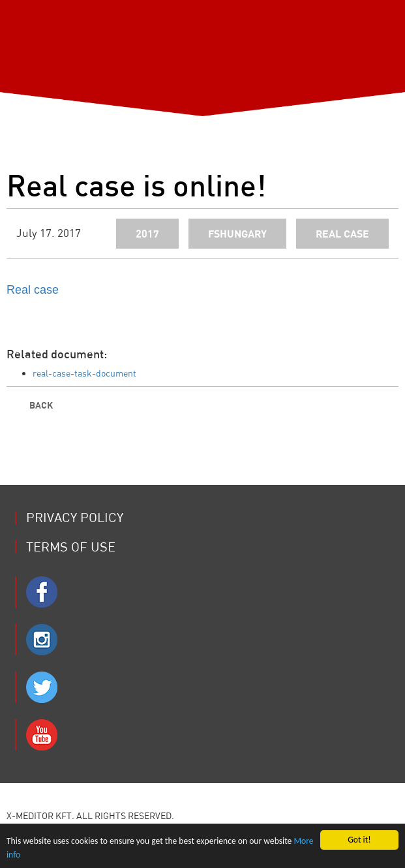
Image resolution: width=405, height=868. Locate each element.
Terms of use (71, 547)
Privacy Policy (75, 518)
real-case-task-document (84, 373)
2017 (147, 233)
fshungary (237, 233)
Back (30, 405)
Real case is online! (136, 185)
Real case (33, 290)
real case (342, 233)
